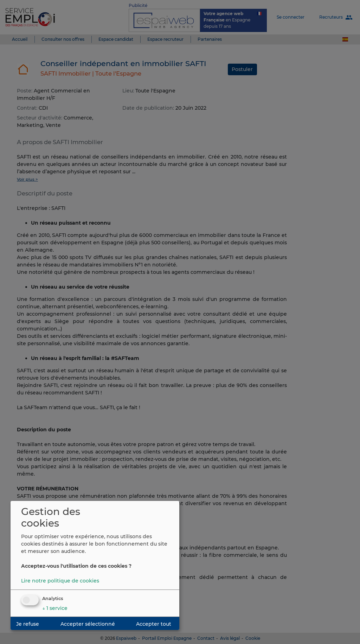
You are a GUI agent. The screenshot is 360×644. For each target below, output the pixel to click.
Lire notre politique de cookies (60, 581)
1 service (55, 608)
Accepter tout (154, 624)
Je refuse (28, 624)
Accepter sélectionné (88, 624)
